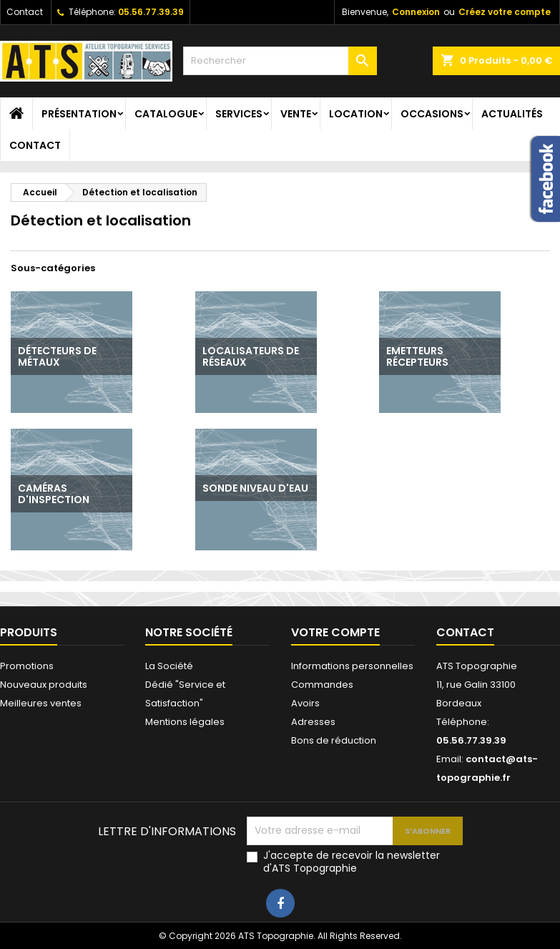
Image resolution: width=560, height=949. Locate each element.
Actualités (512, 114)
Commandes (322, 685)
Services (239, 114)
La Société (169, 666)
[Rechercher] (280, 61)
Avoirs (305, 703)
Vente (296, 114)
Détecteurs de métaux (57, 356)
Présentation (79, 114)
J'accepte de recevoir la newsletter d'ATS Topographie (352, 862)
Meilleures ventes (41, 703)
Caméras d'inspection (54, 494)
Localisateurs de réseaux (251, 356)
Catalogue (166, 114)
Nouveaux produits (44, 685)
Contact (25, 12)
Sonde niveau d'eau (255, 488)
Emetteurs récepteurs (417, 356)
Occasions (432, 114)
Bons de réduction (334, 740)
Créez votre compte (505, 12)
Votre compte (335, 632)
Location (356, 114)
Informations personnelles (352, 666)
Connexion (416, 12)
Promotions (27, 666)
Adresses (313, 722)
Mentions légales (185, 722)
